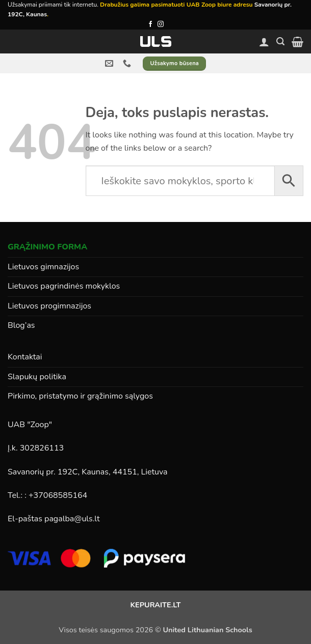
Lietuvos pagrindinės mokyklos (64, 286)
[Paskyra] (264, 42)
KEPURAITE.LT (155, 605)
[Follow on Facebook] (150, 24)
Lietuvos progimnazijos (49, 306)
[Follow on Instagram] (161, 24)
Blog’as (21, 325)
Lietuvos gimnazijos (43, 267)
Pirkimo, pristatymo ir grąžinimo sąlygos (80, 396)
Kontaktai (25, 357)
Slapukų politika (37, 377)
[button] (280, 41)
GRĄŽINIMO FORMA (47, 247)
